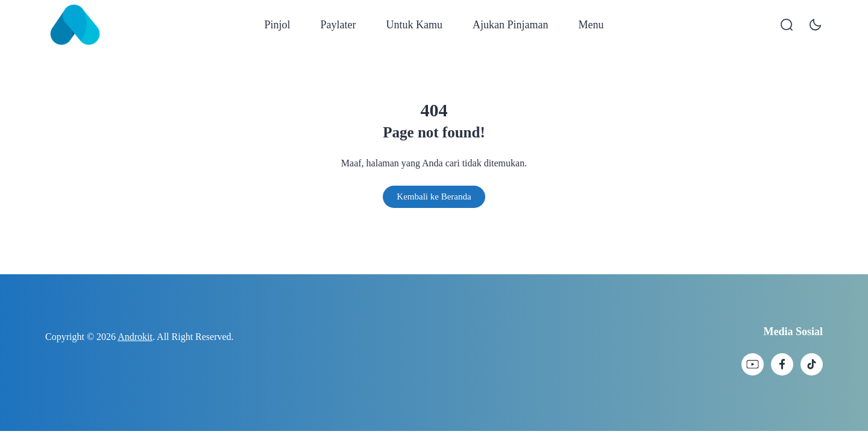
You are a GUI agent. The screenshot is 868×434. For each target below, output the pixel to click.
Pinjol (278, 25)
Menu (591, 25)
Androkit (135, 337)
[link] (753, 364)
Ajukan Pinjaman (510, 25)
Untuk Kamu (415, 25)
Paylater (338, 25)
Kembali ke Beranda (434, 197)
